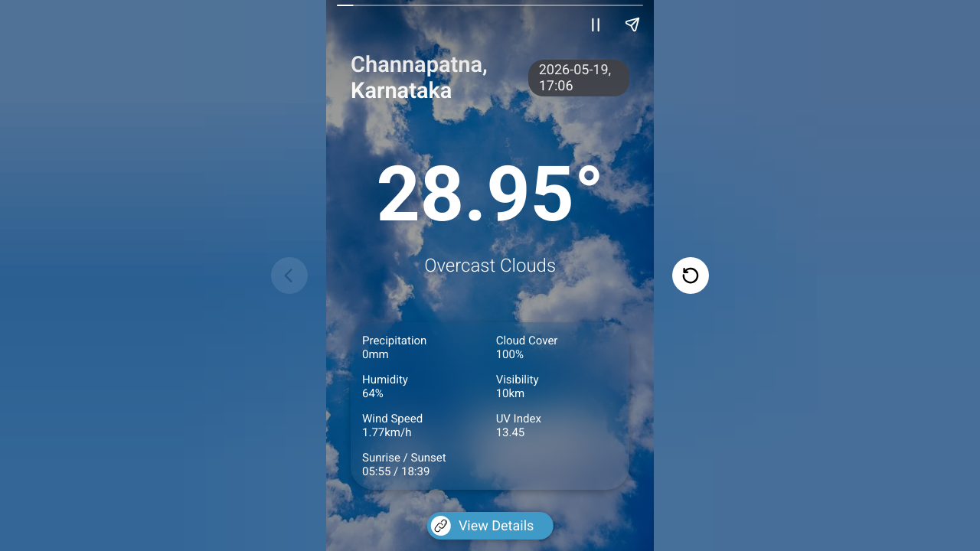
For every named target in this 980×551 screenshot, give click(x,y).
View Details (482, 526)
